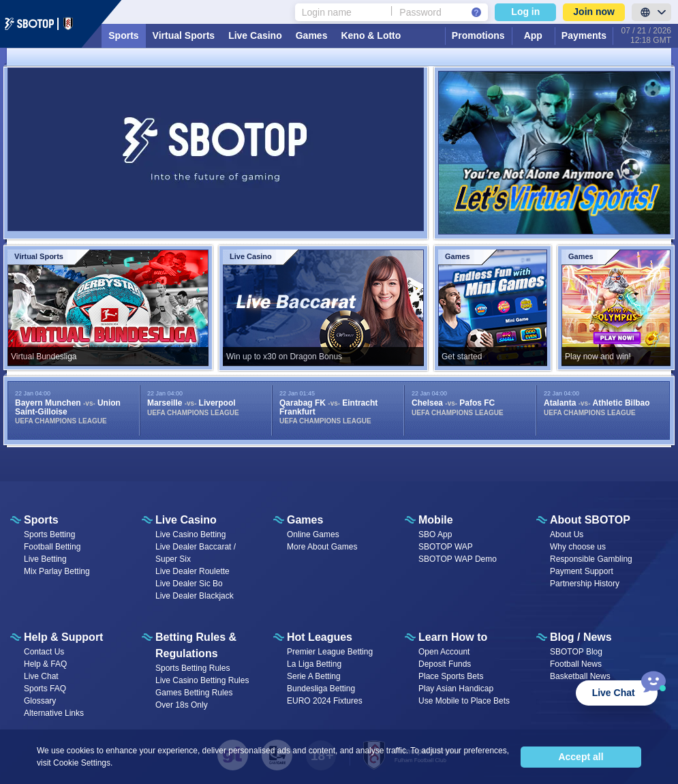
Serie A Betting (314, 676)
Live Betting (45, 559)
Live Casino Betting (190, 534)
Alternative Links (54, 713)
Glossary (40, 701)
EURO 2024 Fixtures (325, 701)
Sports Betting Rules (192, 668)
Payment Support (582, 571)
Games (312, 35)
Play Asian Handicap (456, 689)
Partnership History (585, 584)
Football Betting (52, 547)
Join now (594, 12)
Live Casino (255, 35)
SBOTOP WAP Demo (458, 559)
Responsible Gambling (591, 559)
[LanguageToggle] (651, 12)
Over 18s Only (182, 705)
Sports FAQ (45, 689)
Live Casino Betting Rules (202, 680)
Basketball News (580, 676)
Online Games (313, 534)
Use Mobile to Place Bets (464, 701)
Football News (576, 664)
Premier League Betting (330, 652)
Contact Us (44, 652)
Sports (123, 35)
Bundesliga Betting (321, 689)
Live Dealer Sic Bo (189, 584)
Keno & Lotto (371, 35)
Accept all (581, 757)
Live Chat (41, 676)
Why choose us (578, 547)
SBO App (435, 534)
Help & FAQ (45, 664)
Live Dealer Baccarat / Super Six (196, 553)
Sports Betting (49, 534)
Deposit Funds (445, 664)
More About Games (322, 547)
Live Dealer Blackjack (195, 596)
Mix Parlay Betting (57, 571)
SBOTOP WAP (446, 547)
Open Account (444, 652)
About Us (567, 534)
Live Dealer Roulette (192, 571)
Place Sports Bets (451, 676)
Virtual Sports (184, 35)
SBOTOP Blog (576, 652)
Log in (525, 12)
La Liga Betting (314, 664)
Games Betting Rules (194, 693)
